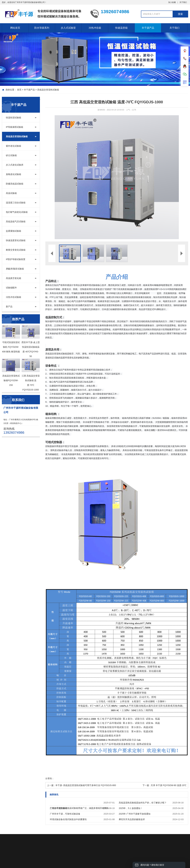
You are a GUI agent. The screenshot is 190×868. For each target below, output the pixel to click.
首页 (19, 90)
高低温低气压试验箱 (16, 221)
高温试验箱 (11, 193)
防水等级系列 (42, 28)
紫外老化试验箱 (14, 146)
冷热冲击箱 (95, 28)
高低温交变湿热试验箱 (48, 90)
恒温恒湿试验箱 (14, 118)
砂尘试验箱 (11, 155)
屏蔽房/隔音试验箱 (15, 269)
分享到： (50, 778)
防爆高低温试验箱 (15, 184)
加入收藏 (172, 2)
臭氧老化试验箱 (14, 174)
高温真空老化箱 (14, 278)
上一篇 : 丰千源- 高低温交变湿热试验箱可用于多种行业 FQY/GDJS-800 (81, 785)
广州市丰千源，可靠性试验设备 (65, 814)
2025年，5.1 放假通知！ (131, 808)
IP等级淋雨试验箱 (15, 127)
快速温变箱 (121, 28)
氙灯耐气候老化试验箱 (17, 212)
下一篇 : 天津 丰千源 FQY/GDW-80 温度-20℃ (164, 785)
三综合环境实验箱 (59, 808)
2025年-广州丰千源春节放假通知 (135, 814)
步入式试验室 (68, 28)
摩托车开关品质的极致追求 (132, 819)
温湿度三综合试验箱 (16, 203)
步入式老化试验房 (15, 165)
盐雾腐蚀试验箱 (14, 231)
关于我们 (183, 2)
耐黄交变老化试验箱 (16, 250)
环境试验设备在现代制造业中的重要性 (68, 819)
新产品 (9, 307)
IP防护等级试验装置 (16, 259)
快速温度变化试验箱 (16, 240)
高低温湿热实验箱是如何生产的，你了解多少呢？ (143, 803)
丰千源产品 (148, 28)
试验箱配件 (11, 288)
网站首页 (15, 28)
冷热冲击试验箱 (14, 297)
